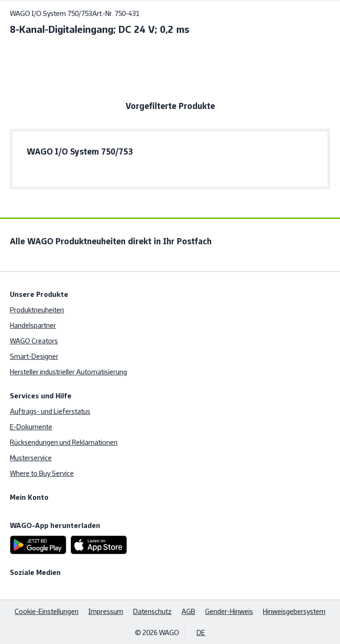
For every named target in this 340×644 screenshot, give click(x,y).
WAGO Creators (34, 341)
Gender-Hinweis (229, 611)
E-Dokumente (31, 427)
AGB (188, 611)
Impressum (106, 611)
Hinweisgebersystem (294, 611)
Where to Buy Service (42, 473)
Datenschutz (152, 611)
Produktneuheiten (37, 310)
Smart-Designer (34, 356)
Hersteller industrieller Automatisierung (68, 372)
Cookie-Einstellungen (47, 611)
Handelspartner (33, 325)
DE (201, 632)
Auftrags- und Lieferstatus (50, 411)
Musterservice (31, 458)
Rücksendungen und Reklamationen (64, 442)
